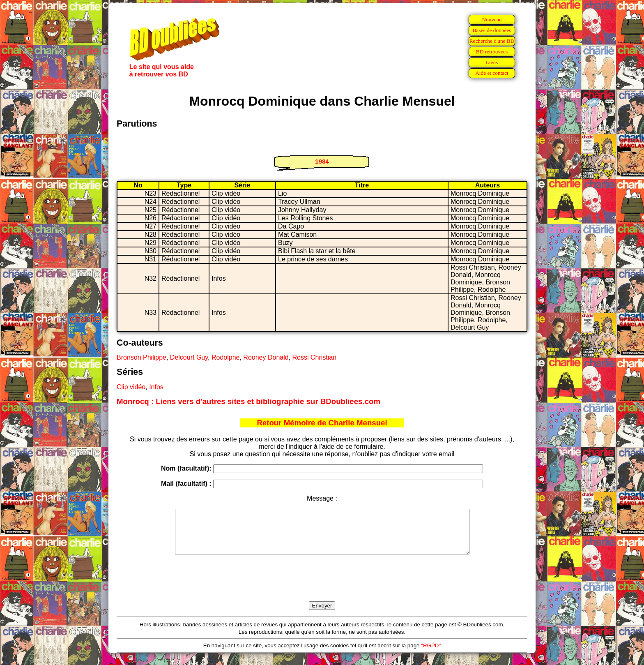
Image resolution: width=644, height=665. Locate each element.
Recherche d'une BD (492, 41)
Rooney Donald (266, 357)
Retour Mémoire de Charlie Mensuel (322, 423)
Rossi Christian (315, 357)
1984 (322, 161)
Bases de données (492, 30)
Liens (492, 62)
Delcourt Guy (189, 357)
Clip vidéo (131, 387)
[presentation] (322, 587)
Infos (156, 387)
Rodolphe (226, 357)
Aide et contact (492, 73)
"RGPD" (431, 654)
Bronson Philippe (141, 357)
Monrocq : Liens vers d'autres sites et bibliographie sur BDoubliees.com (248, 401)
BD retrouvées (492, 52)
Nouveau (492, 20)
